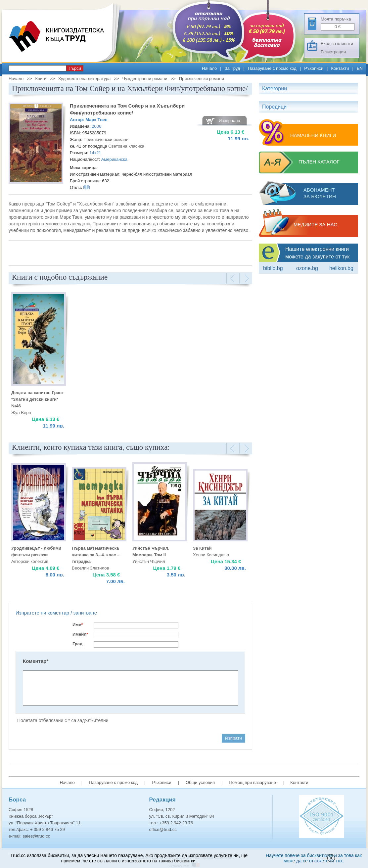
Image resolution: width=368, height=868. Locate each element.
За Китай (202, 548)
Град (77, 644)
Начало (209, 68)
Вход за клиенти (337, 44)
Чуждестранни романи (145, 79)
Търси (75, 68)
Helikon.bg (341, 268)
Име (78, 625)
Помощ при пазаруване (253, 782)
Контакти (340, 68)
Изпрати (233, 738)
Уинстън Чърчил (149, 561)
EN (360, 68)
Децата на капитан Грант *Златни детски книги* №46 (38, 399)
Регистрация (333, 52)
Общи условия (200, 782)
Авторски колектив (30, 561)
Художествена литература (85, 79)
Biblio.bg (273, 268)
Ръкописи (314, 68)
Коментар (36, 661)
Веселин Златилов (90, 568)
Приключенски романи (202, 79)
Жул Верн (21, 412)
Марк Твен (96, 120)
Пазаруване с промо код (272, 68)
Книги (41, 79)
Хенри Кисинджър (211, 555)
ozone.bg (307, 268)
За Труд (232, 68)
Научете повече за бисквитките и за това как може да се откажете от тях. (314, 858)
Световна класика (126, 146)
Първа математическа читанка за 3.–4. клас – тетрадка (96, 555)
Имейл (80, 634)
